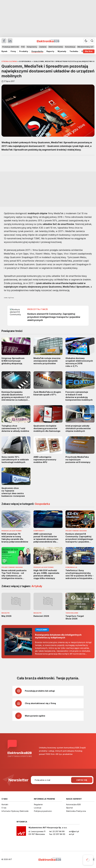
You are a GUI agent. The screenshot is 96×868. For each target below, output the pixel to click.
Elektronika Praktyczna (76, 811)
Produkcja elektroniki (11, 47)
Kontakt (5, 804)
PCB (23, 47)
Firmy (13, 51)
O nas (4, 808)
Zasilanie (43, 47)
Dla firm (89, 51)
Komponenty (32, 47)
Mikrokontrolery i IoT (85, 47)
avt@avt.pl (74, 831)
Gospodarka (37, 51)
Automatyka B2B (73, 804)
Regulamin (38, 804)
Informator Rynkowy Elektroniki (15, 811)
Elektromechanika (56, 47)
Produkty (24, 51)
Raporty (50, 51)
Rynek (4, 51)
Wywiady (62, 51)
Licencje (38, 808)
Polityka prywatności (43, 811)
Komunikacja (70, 47)
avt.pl (71, 834)
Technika (74, 51)
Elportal (69, 808)
